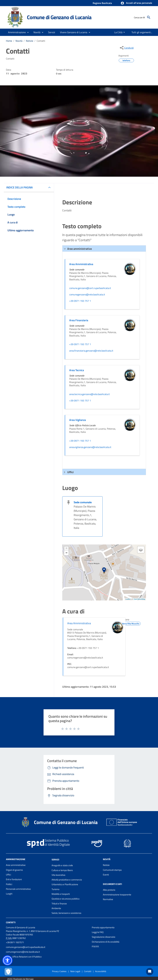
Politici (9, 884)
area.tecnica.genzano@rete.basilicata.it (90, 394)
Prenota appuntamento (103, 927)
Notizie (30, 41)
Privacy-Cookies (59, 971)
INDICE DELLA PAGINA (19, 187)
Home (9, 41)
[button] (136, 3)
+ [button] (66, 549)
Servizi (55, 860)
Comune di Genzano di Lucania (59, 17)
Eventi (106, 875)
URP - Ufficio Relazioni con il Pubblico (24, 957)
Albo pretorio (109, 890)
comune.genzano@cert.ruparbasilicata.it (90, 288)
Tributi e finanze (59, 904)
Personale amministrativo (18, 889)
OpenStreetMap (139, 599)
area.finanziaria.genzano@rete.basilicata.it (91, 351)
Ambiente (56, 908)
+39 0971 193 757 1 (80, 301)
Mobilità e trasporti (61, 894)
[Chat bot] (150, 972)
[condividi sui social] (126, 48)
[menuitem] (117, 32)
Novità (19, 41)
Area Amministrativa (79, 623)
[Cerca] (149, 17)
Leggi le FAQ (98, 932)
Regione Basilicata (102, 3)
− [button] (66, 553)
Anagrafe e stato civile (62, 865)
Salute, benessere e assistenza (66, 913)
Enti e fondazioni (14, 879)
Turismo (55, 889)
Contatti (41, 41)
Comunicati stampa (112, 870)
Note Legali (75, 971)
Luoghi (9, 894)
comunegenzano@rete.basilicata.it (87, 295)
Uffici (8, 875)
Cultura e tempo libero (62, 870)
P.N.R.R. (95, 946)
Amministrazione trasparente (117, 895)
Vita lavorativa (58, 875)
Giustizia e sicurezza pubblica (66, 899)
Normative (108, 899)
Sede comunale (83, 502)
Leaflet (128, 599)
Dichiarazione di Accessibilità (106, 942)
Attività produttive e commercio (67, 880)
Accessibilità (101, 971)
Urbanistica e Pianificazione (65, 884)
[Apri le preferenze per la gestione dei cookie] (8, 972)
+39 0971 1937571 (15, 942)
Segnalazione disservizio (104, 937)
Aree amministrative (16, 865)
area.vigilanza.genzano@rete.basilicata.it (90, 447)
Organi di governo (14, 870)
